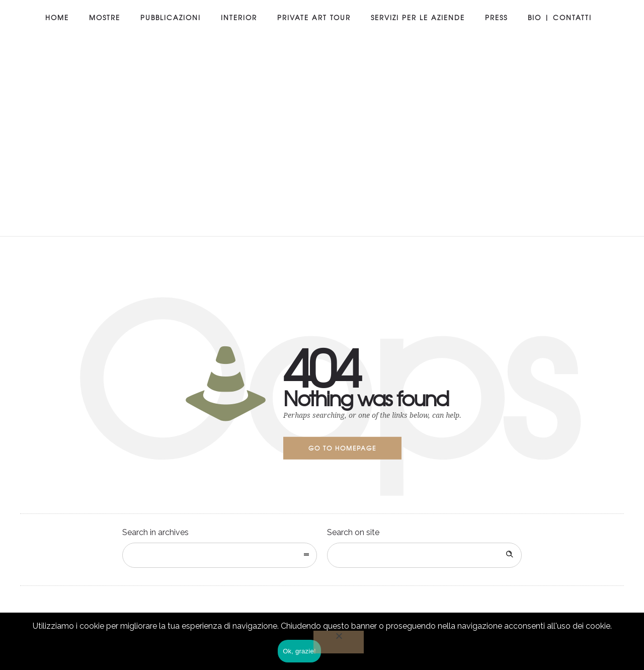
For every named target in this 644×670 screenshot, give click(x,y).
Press (496, 17)
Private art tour (314, 17)
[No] (339, 642)
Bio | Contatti (560, 17)
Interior (239, 17)
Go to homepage (342, 448)
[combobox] (220, 555)
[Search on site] (424, 555)
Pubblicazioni (171, 17)
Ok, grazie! (299, 651)
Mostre (105, 17)
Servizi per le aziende (418, 17)
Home (57, 17)
